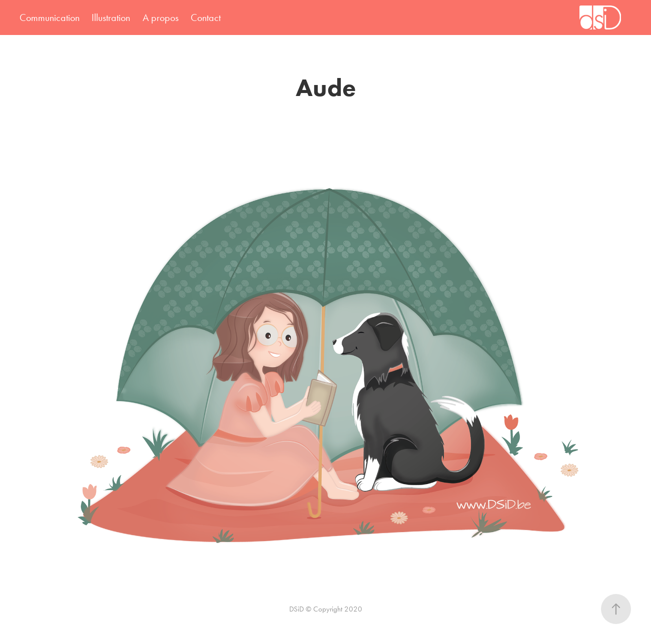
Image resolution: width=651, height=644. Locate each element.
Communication (50, 17)
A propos (161, 17)
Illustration (111, 17)
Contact (206, 17)
